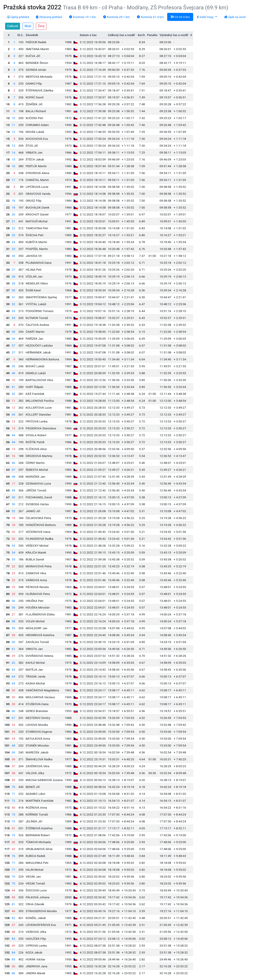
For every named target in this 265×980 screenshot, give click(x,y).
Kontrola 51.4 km (150, 17)
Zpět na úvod (235, 17)
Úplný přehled (18, 17)
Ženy (41, 26)
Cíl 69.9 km (180, 17)
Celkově (13, 26)
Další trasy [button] (206, 17)
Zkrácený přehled (49, 17)
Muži (28, 26)
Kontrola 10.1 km (82, 17)
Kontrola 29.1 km (116, 17)
